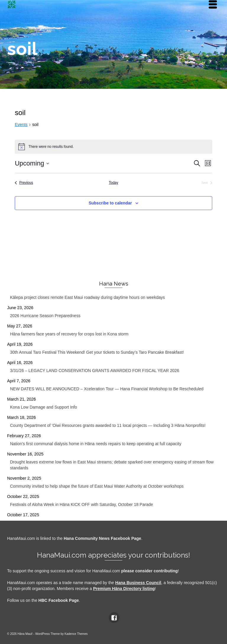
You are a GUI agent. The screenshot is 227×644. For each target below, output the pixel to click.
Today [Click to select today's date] (113, 183)
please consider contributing (149, 571)
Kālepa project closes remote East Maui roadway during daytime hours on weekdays (87, 297)
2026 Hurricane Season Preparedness (45, 316)
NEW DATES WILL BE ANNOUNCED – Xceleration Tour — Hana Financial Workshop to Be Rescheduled (107, 389)
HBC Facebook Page (59, 600)
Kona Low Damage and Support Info (44, 407)
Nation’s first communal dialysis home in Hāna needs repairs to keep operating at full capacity (96, 444)
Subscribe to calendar (110, 203)
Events (21, 124)
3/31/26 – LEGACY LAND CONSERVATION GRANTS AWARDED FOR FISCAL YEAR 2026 (95, 371)
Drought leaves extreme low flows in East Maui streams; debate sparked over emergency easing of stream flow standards (112, 465)
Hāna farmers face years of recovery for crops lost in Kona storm (69, 334)
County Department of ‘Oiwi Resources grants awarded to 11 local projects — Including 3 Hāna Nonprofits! (108, 425)
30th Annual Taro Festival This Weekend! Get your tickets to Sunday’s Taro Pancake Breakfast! (97, 352)
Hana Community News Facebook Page (102, 538)
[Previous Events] (24, 183)
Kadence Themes (76, 634)
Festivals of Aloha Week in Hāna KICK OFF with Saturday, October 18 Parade (82, 504)
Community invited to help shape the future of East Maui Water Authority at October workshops (97, 486)
